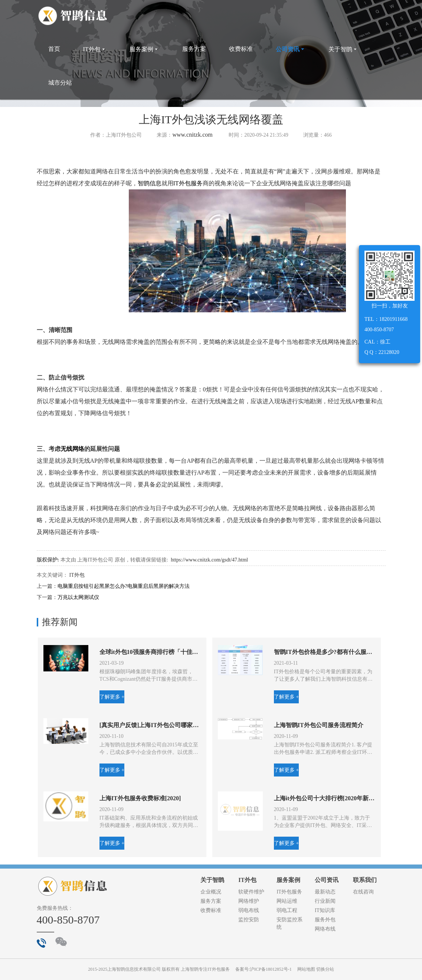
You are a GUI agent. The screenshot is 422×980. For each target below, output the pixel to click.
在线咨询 (363, 892)
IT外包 (95, 49)
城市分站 (60, 83)
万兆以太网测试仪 (78, 597)
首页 (54, 49)
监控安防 (249, 920)
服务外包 (325, 920)
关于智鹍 (343, 49)
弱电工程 (287, 910)
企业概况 (211, 892)
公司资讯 (291, 49)
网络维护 (249, 901)
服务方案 (194, 49)
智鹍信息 (150, 183)
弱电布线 (249, 910)
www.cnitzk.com (192, 135)
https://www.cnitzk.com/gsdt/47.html (209, 560)
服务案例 (144, 49)
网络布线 (325, 929)
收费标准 (241, 49)
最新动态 (325, 892)
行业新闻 (325, 901)
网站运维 (287, 901)
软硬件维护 (251, 892)
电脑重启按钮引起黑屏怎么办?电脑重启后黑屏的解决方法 (124, 586)
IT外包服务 (188, 183)
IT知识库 (325, 910)
